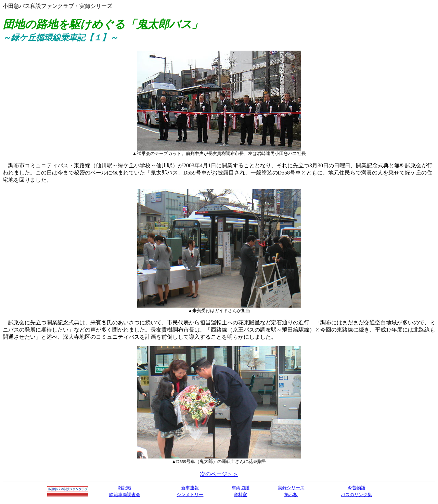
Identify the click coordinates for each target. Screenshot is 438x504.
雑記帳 (125, 488)
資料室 (240, 495)
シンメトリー (190, 495)
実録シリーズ (291, 488)
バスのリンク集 (356, 495)
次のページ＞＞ (219, 474)
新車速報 (190, 488)
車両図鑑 (241, 488)
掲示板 (291, 495)
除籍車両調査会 (125, 495)
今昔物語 (357, 488)
